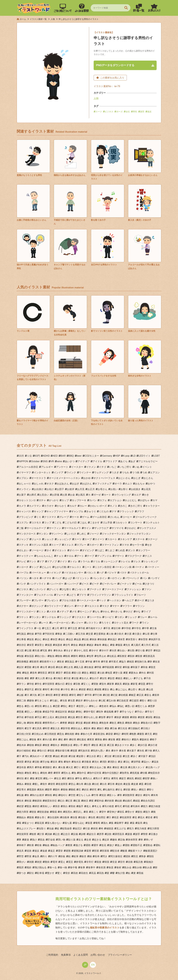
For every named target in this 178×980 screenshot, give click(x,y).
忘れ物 (112, 701)
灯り (78, 767)
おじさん (148, 478)
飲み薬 (148, 867)
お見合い (44, 495)
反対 (21, 667)
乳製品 (22, 634)
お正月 (91, 489)
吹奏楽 (90, 667)
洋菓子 (144, 756)
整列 (21, 728)
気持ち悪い (99, 751)
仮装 (31, 639)
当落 (65, 701)
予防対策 (50, 634)
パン (145, 578)
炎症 (117, 767)
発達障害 (63, 784)
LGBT (157, 456)
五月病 (81, 634)
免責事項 (66, 955)
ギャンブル (77, 511)
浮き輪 (46, 762)
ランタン (36, 617)
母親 (52, 751)
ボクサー (24, 606)
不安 (65, 628)
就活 (91, 689)
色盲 (116, 817)
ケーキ (75, 517)
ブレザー (39, 600)
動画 (68, 656)
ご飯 (21, 528)
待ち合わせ (92, 701)
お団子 (60, 489)
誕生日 (92, 834)
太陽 (76, 678)
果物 (100, 740)
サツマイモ (118, 528)
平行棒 (98, 695)
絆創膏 (110, 801)
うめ (145, 472)
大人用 (41, 678)
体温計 (113, 639)
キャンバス (25, 511)
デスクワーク (134, 556)
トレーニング (110, 561)
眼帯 (50, 790)
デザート (119, 556)
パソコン (24, 578)
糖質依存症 (51, 801)
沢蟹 (50, 756)
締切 (37, 806)
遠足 (53, 851)
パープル (24, 573)
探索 (39, 723)
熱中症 (83, 773)
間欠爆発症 (116, 856)
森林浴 (145, 740)
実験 (96, 684)
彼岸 (80, 701)
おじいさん (124, 478)
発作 (45, 784)
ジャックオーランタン (114, 534)
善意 (153, 667)
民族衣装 (85, 751)
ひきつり (150, 584)
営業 (53, 673)
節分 (140, 795)
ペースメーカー (87, 600)
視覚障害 (24, 834)
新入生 (56, 728)
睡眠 (73, 790)
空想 (73, 795)
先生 (128, 645)
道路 (29, 851)
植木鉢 (22, 745)
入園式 (137, 645)
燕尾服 (136, 773)
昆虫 (62, 734)
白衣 (104, 784)
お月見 (81, 489)
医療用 (35, 662)
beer (79, 456)
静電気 (80, 862)
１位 (29, 456)
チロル (70, 556)
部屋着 (106, 851)
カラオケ (49, 506)
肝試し (79, 812)
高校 (75, 873)
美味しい (47, 806)
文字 (29, 728)
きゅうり (91, 511)
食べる (53, 867)
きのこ (124, 506)
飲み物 (138, 867)
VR (52, 461)
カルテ (73, 506)
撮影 (72, 723)
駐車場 (41, 873)
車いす (150, 840)
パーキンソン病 (123, 567)
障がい (22, 862)
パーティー (153, 567)
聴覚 (34, 812)
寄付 (151, 684)
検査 (47, 745)
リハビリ (109, 617)
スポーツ (94, 545)
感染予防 (50, 712)
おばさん (87, 484)
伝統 (86, 639)
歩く (134, 745)
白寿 (81, 784)
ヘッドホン (115, 600)
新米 (88, 728)
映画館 (71, 734)
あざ (133, 461)
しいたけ (71, 534)
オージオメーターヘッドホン (65, 478)
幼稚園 (124, 695)
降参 (144, 856)
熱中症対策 (95, 773)
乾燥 (31, 634)
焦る (37, 773)
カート (107, 495)
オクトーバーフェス (104, 478)
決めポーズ (38, 756)
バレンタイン (100, 578)
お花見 (147, 489)
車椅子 (22, 845)
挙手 (111, 717)
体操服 (103, 639)
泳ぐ (135, 756)
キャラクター (153, 506)
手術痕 (30, 717)
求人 (157, 751)
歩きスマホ (123, 745)
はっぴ (68, 578)
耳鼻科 (136, 806)
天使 (68, 678)
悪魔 (21, 712)
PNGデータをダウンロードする (115, 65)
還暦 (89, 851)
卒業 (106, 662)
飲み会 (128, 867)
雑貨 (39, 862)
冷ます (69, 651)
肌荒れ (69, 812)
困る (86, 673)
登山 (73, 784)
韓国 (107, 862)
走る (81, 840)
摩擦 (65, 723)
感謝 (72, 712)
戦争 (101, 712)
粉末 (21, 801)
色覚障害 (127, 817)
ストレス (69, 545)
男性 (135, 112)
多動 (21, 678)
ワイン (145, 623)
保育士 (41, 645)
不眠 (83, 628)
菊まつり (29, 823)
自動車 (66, 817)
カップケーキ (79, 500)
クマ (114, 511)
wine (59, 461)
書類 (142, 734)
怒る (21, 706)
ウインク (71, 472)
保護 (50, 645)
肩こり (95, 812)
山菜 (143, 689)
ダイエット (60, 550)
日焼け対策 (25, 734)
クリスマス (50, 517)
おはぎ (75, 484)
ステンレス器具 (40, 545)
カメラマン (35, 506)
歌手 (88, 745)
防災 (136, 856)
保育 (31, 645)
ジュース (36, 539)
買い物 (62, 840)
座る (149, 695)
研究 (94, 790)
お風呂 (81, 495)
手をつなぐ (128, 712)
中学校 (127, 628)
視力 (131, 829)
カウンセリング (122, 495)
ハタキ (35, 578)
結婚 (119, 801)
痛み (21, 784)
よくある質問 (81, 955)
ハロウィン (116, 578)
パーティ (139, 567)
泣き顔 (92, 756)
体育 (122, 639)
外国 (151, 673)
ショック (49, 539)
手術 (21, 717)
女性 (104, 678)
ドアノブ (52, 561)
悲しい (30, 712)
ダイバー (74, 550)
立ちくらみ (84, 795)
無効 (21, 773)
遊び (112, 845)
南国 (131, 662)
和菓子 (136, 667)
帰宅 (74, 695)
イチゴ (103, 467)
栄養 (113, 740)
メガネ (53, 612)
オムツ (128, 484)
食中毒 (74, 867)
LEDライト (144, 456)
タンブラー (144, 550)
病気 (131, 778)
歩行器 (144, 745)
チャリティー (26, 556)
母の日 (43, 751)
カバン (93, 500)
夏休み (134, 673)
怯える (48, 706)
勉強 (52, 656)
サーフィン (55, 528)
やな (138, 612)
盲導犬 (22, 790)
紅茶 (70, 801)
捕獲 (127, 717)
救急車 (105, 723)
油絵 (57, 756)
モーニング (86, 612)
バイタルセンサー (74, 573)
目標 (149, 784)
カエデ (137, 495)
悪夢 (153, 706)
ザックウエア (101, 528)
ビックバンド (39, 589)
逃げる (79, 845)
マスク (106, 606)
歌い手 (79, 745)
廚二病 (22, 701)
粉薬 (29, 801)
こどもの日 (71, 523)
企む (39, 639)
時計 (118, 734)
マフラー (127, 606)
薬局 (140, 823)
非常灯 (90, 862)
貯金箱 (51, 840)
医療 (140, 656)
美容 (57, 806)
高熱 (101, 873)
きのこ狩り (136, 506)
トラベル (85, 561)
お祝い (114, 489)
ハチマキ (47, 578)
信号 (68, 645)
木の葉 (48, 740)
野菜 (29, 856)
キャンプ (39, 511)
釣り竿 (54, 856)
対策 (39, 689)
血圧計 (78, 829)
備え (107, 645)
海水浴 (77, 762)
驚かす (51, 873)
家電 (135, 684)
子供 (148, 678)
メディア (64, 612)
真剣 (42, 790)
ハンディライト (37, 584)
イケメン (91, 467)
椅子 (154, 740)
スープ (88, 539)
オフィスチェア (103, 484)
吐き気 (69, 667)
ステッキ (24, 545)
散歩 (137, 723)
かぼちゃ (145, 500)
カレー (83, 506)
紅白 (62, 801)
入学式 (147, 645)
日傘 (115, 728)
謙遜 (130, 834)
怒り (144, 701)
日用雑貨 (51, 734)
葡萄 (98, 823)
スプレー (81, 545)
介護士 (138, 634)
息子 (73, 706)
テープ (91, 556)
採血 (158, 717)
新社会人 (78, 728)
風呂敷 (139, 862)
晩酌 (134, 734)
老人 (89, 806)
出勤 (132, 651)
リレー (144, 617)
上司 (57, 628)
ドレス (137, 561)
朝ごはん (24, 740)
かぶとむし (131, 500)
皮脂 (128, 784)
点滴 (125, 767)
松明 (74, 740)
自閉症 (102, 817)
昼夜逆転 (100, 734)
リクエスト (80, 617)
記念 (57, 834)
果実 (92, 740)
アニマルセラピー (148, 461)
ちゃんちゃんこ (45, 556)
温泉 (156, 762)
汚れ (27, 756)
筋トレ (113, 795)
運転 (158, 845)
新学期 (66, 728)
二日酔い (70, 634)
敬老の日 (148, 723)
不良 (108, 628)
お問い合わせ (97, 955)
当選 (72, 701)
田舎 (72, 778)
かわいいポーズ (98, 506)
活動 (37, 762)
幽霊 (133, 695)
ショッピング (64, 539)
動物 (60, 656)
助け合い (42, 656)
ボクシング (37, 606)
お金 (72, 495)
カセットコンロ (27, 500)
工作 (42, 695)
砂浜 (86, 790)
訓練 (50, 834)
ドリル (97, 561)
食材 (119, 867)
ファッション (134, 589)
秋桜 (50, 795)
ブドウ (83, 595)
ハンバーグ (72, 584)
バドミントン (82, 578)
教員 (122, 723)
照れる (67, 773)
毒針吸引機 (63, 751)
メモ (74, 612)
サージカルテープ (36, 528)
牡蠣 (145, 773)
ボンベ (70, 606)
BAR (63, 456)
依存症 (22, 645)
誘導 (101, 834)
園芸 (94, 673)
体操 (94, 639)
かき (147, 495)
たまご (111, 550)
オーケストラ (39, 478)
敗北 (114, 723)
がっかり (54, 500)
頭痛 (130, 862)
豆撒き (154, 834)
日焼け (147, 728)
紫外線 (100, 801)
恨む (65, 706)
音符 (122, 862)
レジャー (78, 623)
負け (34, 840)
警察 (145, 834)
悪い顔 (131, 706)
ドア (42, 561)
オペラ (118, 484)
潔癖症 (48, 767)
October (35, 461)
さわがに (131, 528)
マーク (80, 606)
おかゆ (87, 478)
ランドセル (50, 617)
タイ (49, 550)
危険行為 (142, 662)
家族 (127, 684)
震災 (71, 862)
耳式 (119, 806)
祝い (136, 790)
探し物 (22, 723)
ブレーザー (25, 600)
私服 (21, 795)
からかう (62, 506)
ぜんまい (24, 550)
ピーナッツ (125, 584)
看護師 (33, 790)
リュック (132, 617)
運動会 (149, 845)
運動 (127, 845)
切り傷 (141, 651)
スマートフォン (110, 545)
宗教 (78, 684)
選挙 (60, 851)
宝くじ (87, 684)
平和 (89, 695)
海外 (68, 762)
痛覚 (29, 784)
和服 (127, 667)
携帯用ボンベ (52, 723)
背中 (104, 812)
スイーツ (100, 539)
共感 (37, 651)
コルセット (121, 523)
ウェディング (101, 472)
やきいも (118, 612)
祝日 (144, 790)
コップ (48, 523)
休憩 (55, 639)
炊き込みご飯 (99, 767)
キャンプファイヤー (57, 511)
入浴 (156, 645)
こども (58, 523)
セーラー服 (138, 545)
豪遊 (27, 840)
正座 (104, 745)
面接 (99, 862)
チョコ (60, 556)
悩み (114, 706)
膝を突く (42, 817)
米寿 (156, 795)
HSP (118, 456)
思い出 (30, 706)
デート (80, 556)
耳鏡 (127, 806)
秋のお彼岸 (38, 795)
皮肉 (120, 784)
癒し (37, 784)
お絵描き (136, 489)
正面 (112, 745)
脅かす (131, 812)
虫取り (42, 829)
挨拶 (119, 717)
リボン (121, 617)
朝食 (34, 740)
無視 (29, 773)
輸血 (47, 845)
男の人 (89, 778)
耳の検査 (109, 806)
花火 (142, 817)
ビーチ (95, 584)
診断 (83, 834)
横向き (56, 745)
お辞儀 (56, 495)
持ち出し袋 (92, 717)
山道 (151, 689)
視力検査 (142, 829)
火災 (71, 767)
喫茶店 (44, 673)
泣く (101, 756)
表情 (95, 829)
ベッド (103, 600)
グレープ (64, 517)
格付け (127, 740)
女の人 (85, 678)
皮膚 (136, 784)
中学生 (137, 628)
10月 (21, 456)
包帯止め (101, 656)
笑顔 (104, 795)
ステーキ (140, 539)
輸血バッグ (59, 845)
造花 (104, 845)
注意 (127, 756)
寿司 (47, 689)
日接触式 (135, 728)
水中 (116, 751)
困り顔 (77, 673)
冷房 (114, 651)
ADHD (46, 456)
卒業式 (115, 662)
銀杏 (84, 856)
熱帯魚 (125, 773)
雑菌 (31, 862)
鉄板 (63, 856)
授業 (142, 717)
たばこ (101, 550)
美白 (65, 806)
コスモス (36, 523)
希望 (58, 695)
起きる (98, 840)
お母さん (103, 489)
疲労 (124, 778)
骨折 (68, 873)
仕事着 (22, 639)
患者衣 (105, 706)
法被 (73, 756)
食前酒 (102, 867)
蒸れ (106, 823)
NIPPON (23, 461)
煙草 (58, 773)
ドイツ (63, 561)
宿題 (143, 684)
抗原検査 (62, 717)
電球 (55, 862)
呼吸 (99, 667)
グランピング (26, 517)
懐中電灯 (91, 712)
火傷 (63, 767)
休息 (47, 639)
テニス (148, 556)
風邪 (21, 867)
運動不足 (137, 845)
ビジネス (109, 112)
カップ (65, 500)
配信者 (116, 851)
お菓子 (22, 495)
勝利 (75, 656)
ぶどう (72, 595)
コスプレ (24, 523)
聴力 (145, 806)
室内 (104, 684)
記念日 (66, 834)
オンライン (25, 489)
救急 (96, 723)
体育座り (133, 639)
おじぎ (137, 478)
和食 (145, 667)
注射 (109, 756)
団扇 (68, 673)
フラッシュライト (124, 595)
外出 (144, 673)
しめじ (83, 534)
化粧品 (113, 656)
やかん (106, 612)
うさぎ (115, 472)
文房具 (38, 728)
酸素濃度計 (151, 851)
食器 (111, 867)
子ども (139, 678)
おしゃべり (25, 484)
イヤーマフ (25, 472)
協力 (124, 662)
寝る (21, 689)
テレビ (22, 561)
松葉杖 (83, 740)
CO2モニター (92, 456)
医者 (62, 662)
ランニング (65, 617)
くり (39, 517)
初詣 (158, 651)
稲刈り (64, 795)
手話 (39, 717)
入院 (21, 651)
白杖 (97, 784)
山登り (134, 689)
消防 (104, 762)
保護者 (59, 645)
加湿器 (30, 656)
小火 (75, 689)
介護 (129, 634)
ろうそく (106, 623)
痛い (155, 778)
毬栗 (75, 751)
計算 (42, 834)
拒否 (80, 717)
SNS (45, 461)
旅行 (101, 728)
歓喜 (96, 745)
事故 (60, 634)
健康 (83, 645)
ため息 (121, 550)
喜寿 (34, 673)
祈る (120, 790)
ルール (154, 617)
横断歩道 (68, 745)
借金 (75, 645)
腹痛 (31, 817)
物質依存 (155, 773)
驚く (60, 873)
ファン (148, 589)
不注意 (74, 628)
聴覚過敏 (44, 812)
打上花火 (50, 717)
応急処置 (124, 701)
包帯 (91, 656)
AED (55, 456)
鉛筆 (76, 856)
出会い (123, 651)
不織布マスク (95, 628)
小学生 (66, 689)
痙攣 (147, 778)
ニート (88, 567)
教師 (130, 723)
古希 (37, 667)
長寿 (97, 856)
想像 (39, 712)
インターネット (42, 472)
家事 (112, 684)
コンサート (136, 523)
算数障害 (130, 795)
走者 (89, 840)
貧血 (42, 840)
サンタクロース (27, 534)
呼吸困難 (109, 667)
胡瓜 (122, 812)
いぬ (137, 467)
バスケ (123, 573)
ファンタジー (26, 595)
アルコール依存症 (28, 467)
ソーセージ (37, 550)
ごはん (83, 523)
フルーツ (141, 595)
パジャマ (112, 573)
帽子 (81, 695)
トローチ (24, 567)
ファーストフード (114, 589)
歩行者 (154, 745)
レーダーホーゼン (61, 623)
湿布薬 (22, 767)
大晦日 (59, 678)
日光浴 (124, 728)
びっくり (54, 589)
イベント (147, 467)
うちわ (125, 472)
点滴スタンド (137, 767)
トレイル (125, 561)
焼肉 (45, 773)
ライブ (147, 612)
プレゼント (53, 600)
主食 (154, 628)
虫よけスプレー (27, 829)
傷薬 (120, 645)
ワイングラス (26, 628)
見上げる (121, 829)
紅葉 (78, 801)
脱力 (148, 812)
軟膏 (31, 845)
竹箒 (96, 795)
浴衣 (55, 762)
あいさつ (70, 461)
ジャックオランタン (140, 534)
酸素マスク (136, 851)
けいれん (115, 517)
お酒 (65, 495)
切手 (150, 651)
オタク (50, 484)
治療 (65, 756)
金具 (37, 856)
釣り (45, 856)
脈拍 (140, 812)
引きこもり (43, 701)
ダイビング (88, 550)
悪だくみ (142, 706)
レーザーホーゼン (28, 623)
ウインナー (85, 472)
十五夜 (81, 662)
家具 (119, 684)
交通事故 (101, 634)
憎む (80, 712)
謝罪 (142, 112)
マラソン (140, 606)
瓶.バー (49, 778)
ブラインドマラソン (100, 595)
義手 (81, 806)
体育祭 (144, 639)
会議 (78, 639)
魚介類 (121, 873)
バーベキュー (39, 573)
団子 (60, 673)
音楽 (115, 862)
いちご (113, 467)
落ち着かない (54, 823)
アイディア (84, 461)
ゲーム (86, 517)
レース (45, 623)
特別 (21, 778)
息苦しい (83, 706)
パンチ (22, 584)
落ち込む (80, 823)
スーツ (99, 112)
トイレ (74, 561)
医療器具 (150, 656)
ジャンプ (24, 539)
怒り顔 (153, 701)
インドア (59, 472)
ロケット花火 (121, 623)
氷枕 (142, 751)
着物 (65, 790)
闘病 (128, 856)
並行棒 (117, 628)
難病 (47, 862)
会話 (71, 639)
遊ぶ (119, 845)
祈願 (128, 790)
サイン (87, 528)
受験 (29, 667)
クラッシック (127, 511)
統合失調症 (149, 801)
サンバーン (57, 534)
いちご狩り (125, 467)
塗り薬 (119, 673)
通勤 (88, 845)
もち (97, 612)
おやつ (151, 484)
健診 (91, 645)
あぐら (124, 461)
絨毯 (137, 801)
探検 (31, 723)
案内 (136, 740)
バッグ (58, 578)
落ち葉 (68, 823)
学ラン (22, 684)
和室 (119, 667)
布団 (50, 695)
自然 (93, 817)
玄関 (40, 778)
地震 (110, 673)
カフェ (103, 500)
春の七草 (87, 734)
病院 (139, 778)
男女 (108, 778)
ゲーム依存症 (100, 517)
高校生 (84, 873)
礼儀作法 (110, 790)
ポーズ (119, 112)
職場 (54, 812)
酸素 (125, 851)
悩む (122, 706)
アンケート (62, 467)
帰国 (66, 695)
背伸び (113, 812)
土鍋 (102, 673)
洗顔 (153, 756)
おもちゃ (140, 484)
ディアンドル (104, 556)
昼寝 (110, 734)
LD (134, 456)
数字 (158, 723)
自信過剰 (54, 817)
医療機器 (24, 662)
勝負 (83, 656)
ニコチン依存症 (103, 567)
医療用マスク (49, 662)
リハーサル (95, 617)
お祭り (124, 489)
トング (35, 567)
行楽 (87, 829)
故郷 (88, 723)
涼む (128, 762)
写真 (45, 651)
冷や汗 (105, 651)
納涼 (86, 801)
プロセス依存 (69, 600)
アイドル (97, 461)
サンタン (44, 534)
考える (98, 806)
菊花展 (41, 823)
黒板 (141, 873)
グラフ (141, 511)
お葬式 (33, 495)
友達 (157, 662)
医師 (132, 656)
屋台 (107, 689)
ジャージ (94, 534)
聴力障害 (24, 812)
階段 (151, 856)
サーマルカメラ (72, 528)
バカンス (91, 573)
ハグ (101, 573)
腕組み (22, 817)
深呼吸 (137, 762)
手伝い (141, 712)
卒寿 (98, 662)
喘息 (27, 673)
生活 (59, 778)
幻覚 (115, 695)
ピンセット (80, 589)
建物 (31, 701)
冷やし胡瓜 (82, 651)
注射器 (118, 756)
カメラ (22, 506)
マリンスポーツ (27, 612)
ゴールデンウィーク (146, 517)
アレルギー (47, 467)
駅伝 (31, 873)
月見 (150, 734)
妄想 (112, 678)
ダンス (131, 550)
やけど (129, 612)
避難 (68, 851)
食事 (83, 867)
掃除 (134, 717)
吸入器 (80, 667)
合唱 (53, 667)
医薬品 (71, 662)
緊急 (29, 806)
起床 (107, 840)
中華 (147, 628)
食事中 (92, 867)
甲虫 (80, 778)
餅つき (22, 873)
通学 (96, 845)
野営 (21, 856)
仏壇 (147, 634)
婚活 (120, 678)
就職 (99, 689)
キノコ (113, 506)
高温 (94, 873)
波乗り (82, 756)
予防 (39, 634)
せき (150, 545)
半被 (90, 662)
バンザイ (155, 578)
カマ (155, 500)
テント (33, 561)
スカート (112, 539)
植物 (31, 745)
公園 (29, 651)
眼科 (57, 790)
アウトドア (111, 461)
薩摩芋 (120, 823)
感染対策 (62, 712)
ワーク (135, 623)
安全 (70, 684)
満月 (31, 767)
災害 (86, 767)
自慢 (75, 817)
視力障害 (154, 829)
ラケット (24, 617)
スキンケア (126, 539)
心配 (103, 701)
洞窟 (21, 762)
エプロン (24, 478)
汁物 (150, 751)
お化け (50, 489)
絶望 (21, 806)
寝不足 (30, 689)
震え (63, 862)
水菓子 (133, 751)
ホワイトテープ (55, 606)
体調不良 (156, 639)
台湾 (45, 667)
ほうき (151, 600)
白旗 (89, 784)
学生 (39, 684)
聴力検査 (156, 806)
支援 (80, 723)
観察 (34, 834)
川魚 (34, 695)
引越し (56, 701)
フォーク (61, 595)
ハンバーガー (56, 584)
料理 (47, 728)
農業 (70, 845)
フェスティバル (45, 595)
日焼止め (39, 734)
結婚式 (128, 801)
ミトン (42, 612)
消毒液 (87, 762)
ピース (85, 584)
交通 (91, 634)
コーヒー (127, 517)
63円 (37, 456)
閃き (105, 856)
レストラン (92, 623)
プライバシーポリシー (119, 955)
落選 (90, 823)
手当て (151, 712)
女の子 (95, 678)
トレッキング (151, 561)
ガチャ (42, 500)
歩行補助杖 (25, 751)
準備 (39, 767)
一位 (39, 628)
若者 (150, 817)
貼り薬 (72, 840)
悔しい (95, 706)
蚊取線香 (67, 829)
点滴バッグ (154, 767)
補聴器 (110, 829)
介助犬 (120, 634)
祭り (151, 790)
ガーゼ (97, 495)
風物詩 (150, 862)
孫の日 (61, 684)
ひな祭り (66, 589)
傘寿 (99, 645)
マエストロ (93, 606)
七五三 (48, 628)
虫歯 (51, 829)
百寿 (112, 784)
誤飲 (109, 834)
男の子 (99, 778)
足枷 (122, 840)
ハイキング (55, 573)
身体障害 (133, 840)
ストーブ (56, 545)
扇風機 (110, 712)
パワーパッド (132, 578)
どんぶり (47, 567)
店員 (141, 695)
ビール (138, 584)
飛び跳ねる (41, 867)
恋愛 (57, 706)
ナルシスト (75, 567)
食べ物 (63, 867)
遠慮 (45, 851)
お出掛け (39, 489)
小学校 (56, 689)
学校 (31, 684)
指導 (103, 717)
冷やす (95, 651)
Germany (107, 456)
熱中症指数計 (112, 773)
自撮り (84, 817)
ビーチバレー (109, 584)
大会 (50, 678)
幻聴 (107, 695)
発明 (53, 784)
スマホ (125, 545)
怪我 (39, 706)
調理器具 (119, 834)
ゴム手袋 (107, 523)
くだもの (104, 511)
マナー (116, 606)
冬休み (59, 651)
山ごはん (122, 689)
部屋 (97, 851)
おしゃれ (39, 484)
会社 (128, 112)
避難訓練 (78, 851)
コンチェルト (153, 523)
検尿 (39, 745)
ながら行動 (60, 567)
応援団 (135, 701)
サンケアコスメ (148, 528)
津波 (29, 762)
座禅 (157, 695)
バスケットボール (139, 573)
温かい (147, 762)
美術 (73, 806)
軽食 (39, 845)
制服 (21, 656)
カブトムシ (116, 500)
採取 (150, 717)
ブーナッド (95, 589)
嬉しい (129, 678)
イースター (77, 467)
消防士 (113, 762)
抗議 (72, 717)
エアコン (155, 472)
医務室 (123, 656)
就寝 (83, 689)
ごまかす (95, 523)
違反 (149, 112)
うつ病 (136, 472)
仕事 (155, 634)
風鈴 (29, 867)
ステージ (153, 539)
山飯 (21, 695)
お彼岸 (71, 489)
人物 (96, 98)
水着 (124, 751)
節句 (148, 795)
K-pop (126, 456)
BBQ (71, 456)
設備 (75, 834)
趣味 (115, 840)
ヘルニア (129, 600)
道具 (21, 851)
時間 (126, 734)
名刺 (60, 667)
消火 (97, 762)
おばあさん (63, 484)
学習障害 (50, 684)
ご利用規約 (53, 955)
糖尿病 (38, 801)
